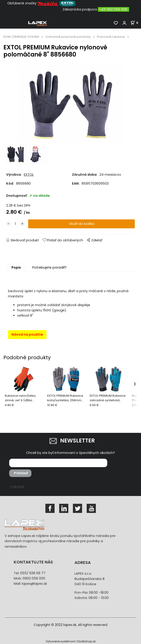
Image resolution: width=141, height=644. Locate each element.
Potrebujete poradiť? (49, 267)
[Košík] (136, 23)
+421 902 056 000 (113, 9)
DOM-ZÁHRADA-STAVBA (21, 37)
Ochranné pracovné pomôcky (68, 37)
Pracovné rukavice (111, 37)
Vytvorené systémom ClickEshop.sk (71, 641)
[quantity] (15, 224)
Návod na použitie (27, 334)
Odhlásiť (17, 487)
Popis (16, 267)
